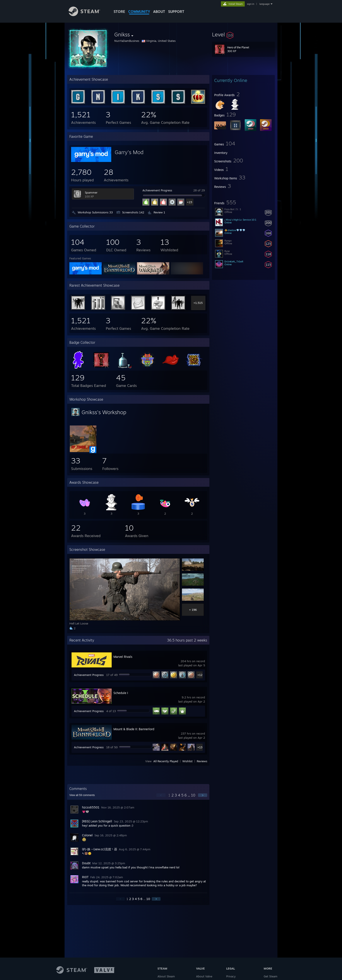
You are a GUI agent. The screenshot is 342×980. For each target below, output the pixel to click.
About (159, 12)
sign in (251, 4)
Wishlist (187, 761)
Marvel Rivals (123, 657)
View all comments (82, 795)
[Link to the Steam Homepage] (88, 15)
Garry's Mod (129, 152)
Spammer (91, 192)
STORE (119, 12)
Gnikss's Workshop (104, 412)
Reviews (202, 761)
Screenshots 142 (133, 212)
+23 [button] (190, 202)
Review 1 (159, 212)
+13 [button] (200, 747)
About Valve (204, 976)
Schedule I (121, 693)
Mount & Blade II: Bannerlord (134, 729)
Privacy (231, 976)
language (264, 4)
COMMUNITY (139, 12)
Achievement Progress (157, 190)
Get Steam (271, 976)
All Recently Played (166, 761)
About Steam (166, 976)
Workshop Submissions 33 (95, 212)
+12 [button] (200, 675)
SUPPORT (176, 12)
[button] (243, 34)
